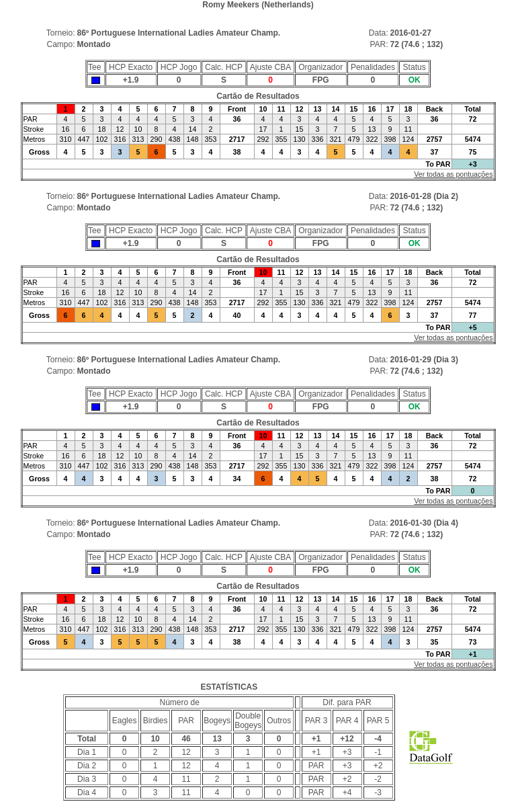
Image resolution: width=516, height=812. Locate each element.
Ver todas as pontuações (453, 174)
